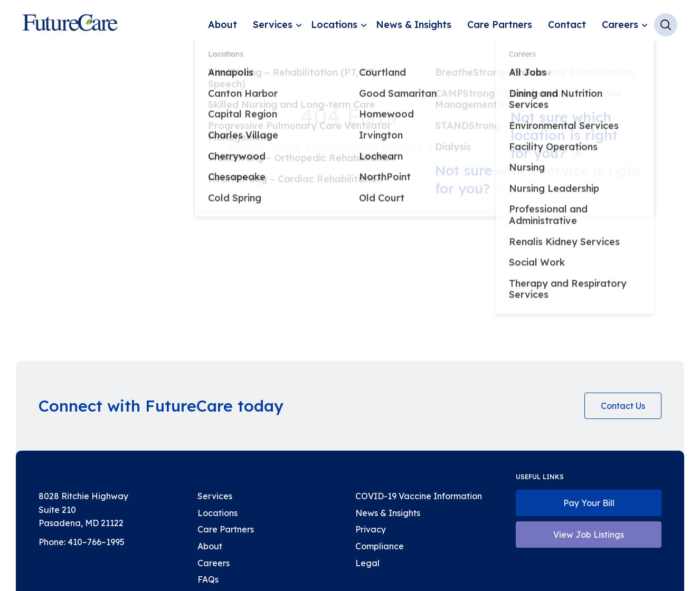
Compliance (380, 546)
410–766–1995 (96, 542)
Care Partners (500, 25)
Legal (367, 563)
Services (273, 25)
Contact (567, 25)
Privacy (371, 529)
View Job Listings (589, 535)
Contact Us (623, 406)
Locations (334, 25)
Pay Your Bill (589, 503)
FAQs (208, 579)
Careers (620, 25)
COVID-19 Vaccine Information (419, 496)
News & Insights (414, 25)
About (223, 25)
